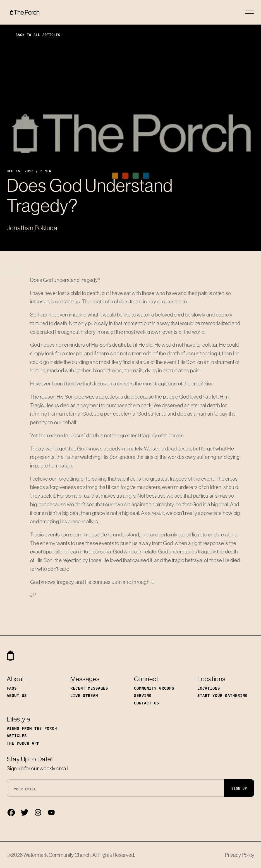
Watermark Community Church (57, 855)
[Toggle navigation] (250, 12)
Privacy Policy (240, 855)
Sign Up (239, 788)
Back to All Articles (33, 34)
